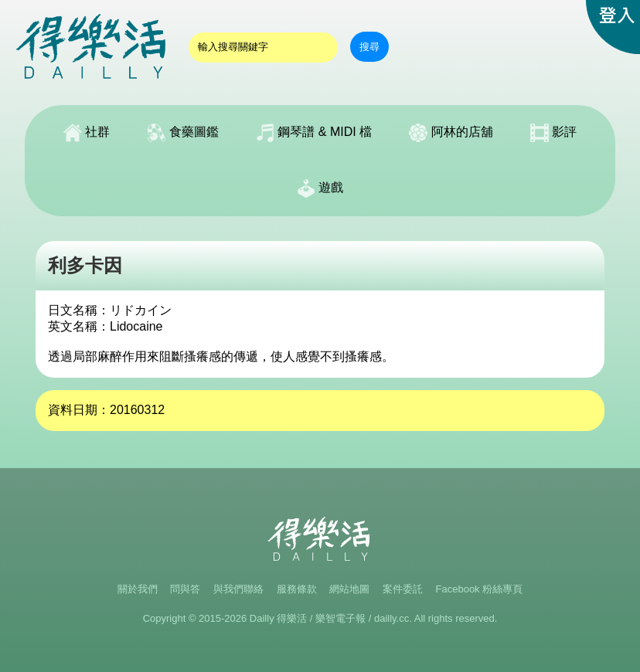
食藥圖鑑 (182, 133)
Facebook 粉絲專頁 (480, 589)
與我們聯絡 (238, 589)
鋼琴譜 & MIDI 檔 (314, 133)
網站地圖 (349, 589)
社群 (87, 133)
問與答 (185, 589)
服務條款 (297, 589)
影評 (553, 133)
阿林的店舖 (451, 133)
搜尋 (369, 47)
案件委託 (403, 589)
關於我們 (138, 589)
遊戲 (320, 188)
